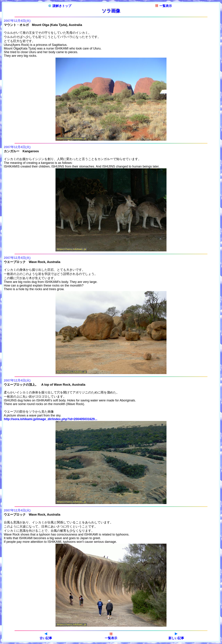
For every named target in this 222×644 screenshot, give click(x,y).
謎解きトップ (60, 6)
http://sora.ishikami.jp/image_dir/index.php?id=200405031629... (51, 419)
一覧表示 (164, 6)
